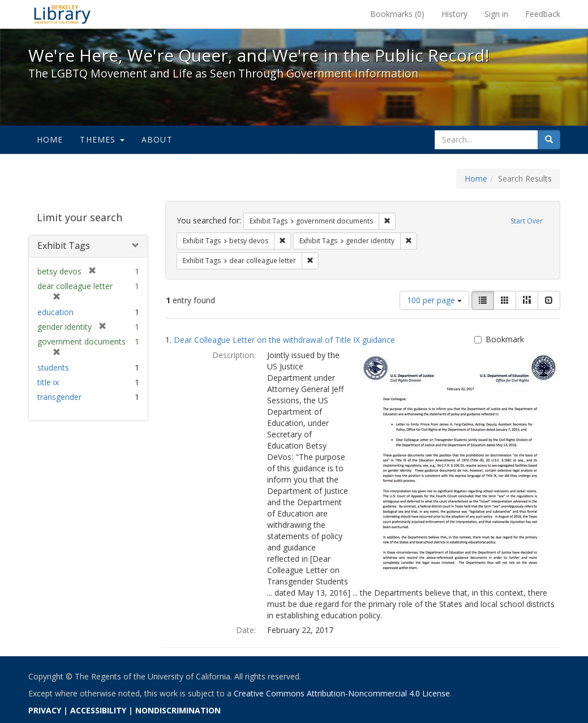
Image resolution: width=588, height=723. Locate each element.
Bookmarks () (397, 14)
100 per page (434, 300)
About (157, 139)
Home (50, 139)
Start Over (527, 221)
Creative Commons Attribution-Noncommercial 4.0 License (342, 693)
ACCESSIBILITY (98, 710)
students (53, 367)
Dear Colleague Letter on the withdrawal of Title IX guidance (284, 340)
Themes (102, 139)
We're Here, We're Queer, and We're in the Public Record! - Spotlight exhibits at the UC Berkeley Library (62, 14)
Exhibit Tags (64, 246)
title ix (48, 382)
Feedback (543, 14)
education (55, 312)
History (454, 14)
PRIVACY (45, 710)
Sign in (496, 14)
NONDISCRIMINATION (178, 710)
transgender (59, 397)
